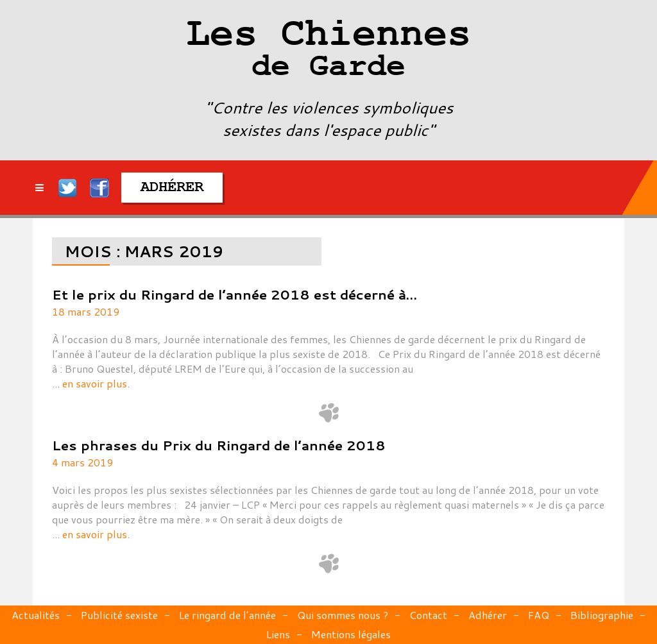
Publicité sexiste (119, 615)
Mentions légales (351, 634)
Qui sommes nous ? (343, 615)
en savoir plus (95, 383)
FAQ (539, 615)
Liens (278, 634)
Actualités (36, 615)
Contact (428, 615)
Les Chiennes (328, 51)
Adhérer (488, 615)
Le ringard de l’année (227, 615)
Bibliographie (602, 615)
